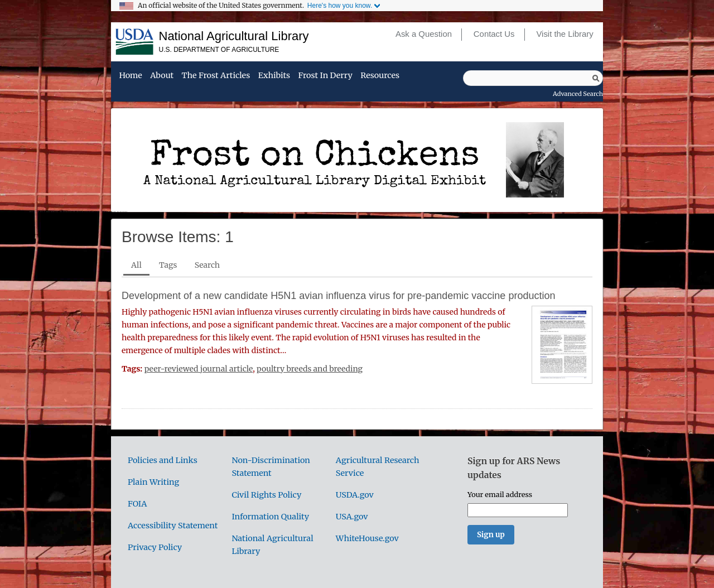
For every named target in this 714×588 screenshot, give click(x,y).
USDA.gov (355, 495)
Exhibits (274, 76)
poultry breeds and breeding (310, 369)
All (136, 265)
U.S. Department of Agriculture (219, 50)
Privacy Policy (155, 547)
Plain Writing (153, 482)
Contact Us (494, 34)
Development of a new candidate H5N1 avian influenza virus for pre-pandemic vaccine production (338, 296)
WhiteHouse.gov (367, 538)
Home (130, 76)
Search (207, 265)
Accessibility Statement (173, 526)
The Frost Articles (216, 76)
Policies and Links (163, 460)
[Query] (533, 78)
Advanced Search (578, 94)
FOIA (137, 504)
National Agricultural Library (234, 36)
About (162, 76)
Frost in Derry (325, 76)
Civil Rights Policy (266, 495)
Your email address (500, 494)
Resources (380, 76)
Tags (168, 265)
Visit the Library (565, 34)
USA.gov (352, 517)
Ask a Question (424, 34)
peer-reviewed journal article (199, 369)
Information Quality (270, 517)
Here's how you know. (340, 6)
